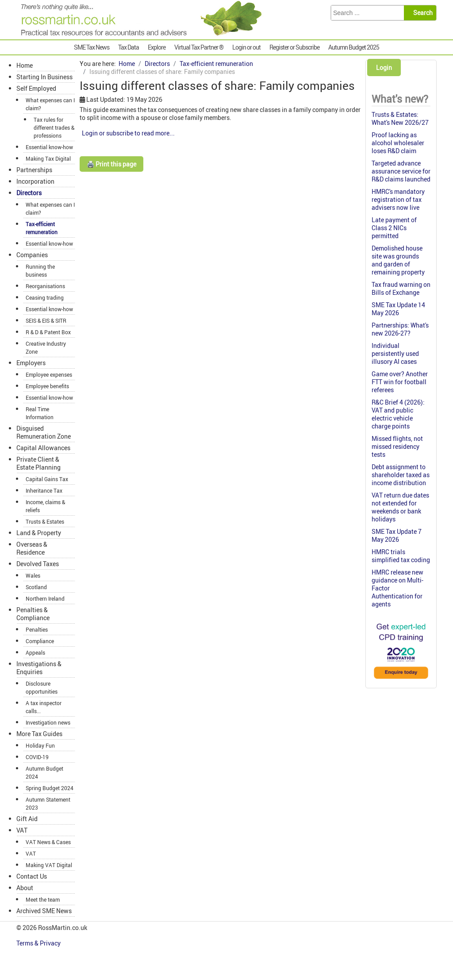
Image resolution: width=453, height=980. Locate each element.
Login (384, 68)
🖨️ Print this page (111, 164)
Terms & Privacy (39, 943)
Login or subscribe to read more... (128, 133)
